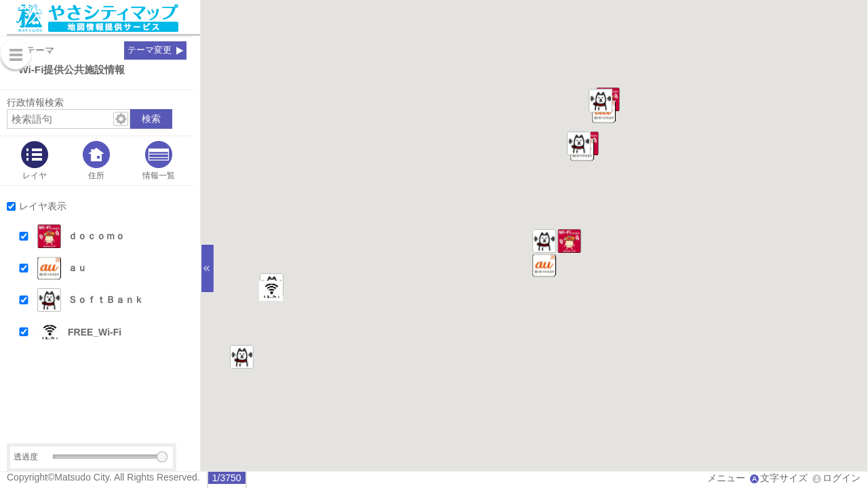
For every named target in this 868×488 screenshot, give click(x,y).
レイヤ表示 (43, 206)
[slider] (162, 457)
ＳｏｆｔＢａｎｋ (106, 300)
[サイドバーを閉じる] (208, 268)
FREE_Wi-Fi (95, 332)
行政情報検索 (35, 102)
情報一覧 (159, 175)
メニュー (726, 478)
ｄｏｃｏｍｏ (96, 236)
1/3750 (227, 478)
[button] (110, 236)
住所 (96, 175)
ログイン (842, 478)
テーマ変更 (150, 50)
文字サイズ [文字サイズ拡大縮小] (784, 478)
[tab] (35, 161)
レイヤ (35, 175)
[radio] (227, 478)
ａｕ (77, 268)
